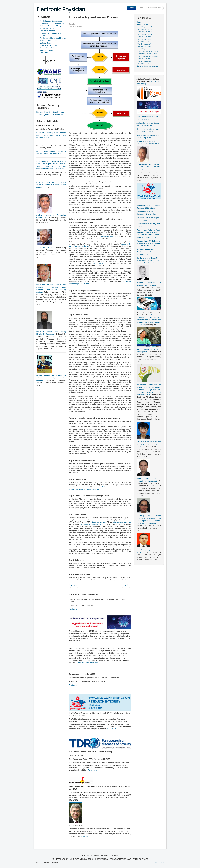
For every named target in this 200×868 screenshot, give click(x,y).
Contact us (44, 53)
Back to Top (159, 863)
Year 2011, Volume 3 (144, 59)
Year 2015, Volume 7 (144, 44)
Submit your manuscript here (87, 663)
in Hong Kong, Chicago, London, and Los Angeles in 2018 (148, 243)
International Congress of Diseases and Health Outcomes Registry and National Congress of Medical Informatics (149, 320)
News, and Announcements (147, 66)
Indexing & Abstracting (49, 45)
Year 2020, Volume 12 (145, 29)
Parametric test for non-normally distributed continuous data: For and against (51, 185)
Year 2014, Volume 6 (144, 39)
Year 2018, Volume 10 (145, 34)
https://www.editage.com (122, 522)
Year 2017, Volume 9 (144, 37)
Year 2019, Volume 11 (145, 32)
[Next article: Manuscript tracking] (126, 586)
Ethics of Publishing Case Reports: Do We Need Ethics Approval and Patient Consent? (51, 135)
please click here (99, 263)
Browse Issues (142, 24)
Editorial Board (46, 43)
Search (132, 8)
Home (139, 22)
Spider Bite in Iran (45, 248)
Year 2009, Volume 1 (144, 64)
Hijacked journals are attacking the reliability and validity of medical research (51, 378)
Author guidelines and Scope (51, 26)
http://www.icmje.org (105, 236)
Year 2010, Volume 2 (144, 61)
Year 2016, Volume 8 (144, 42)
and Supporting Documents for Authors (147, 252)
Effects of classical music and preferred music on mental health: (149, 444)
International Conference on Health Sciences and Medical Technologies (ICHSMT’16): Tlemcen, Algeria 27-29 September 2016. (149, 390)
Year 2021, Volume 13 (145, 27)
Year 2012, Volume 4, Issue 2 (148, 54)
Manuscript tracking (47, 31)
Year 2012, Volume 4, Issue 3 (148, 56)
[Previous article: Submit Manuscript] (74, 586)
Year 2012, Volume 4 (144, 49)
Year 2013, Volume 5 (144, 46)
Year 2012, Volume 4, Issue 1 (148, 51)
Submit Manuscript (47, 28)
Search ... (136, 6)
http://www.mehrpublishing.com (92, 524)
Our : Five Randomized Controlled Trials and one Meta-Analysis (148, 260)
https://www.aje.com (98, 522)
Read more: (112, 729)
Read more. (73, 609)
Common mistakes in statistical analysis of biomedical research (149, 167)
